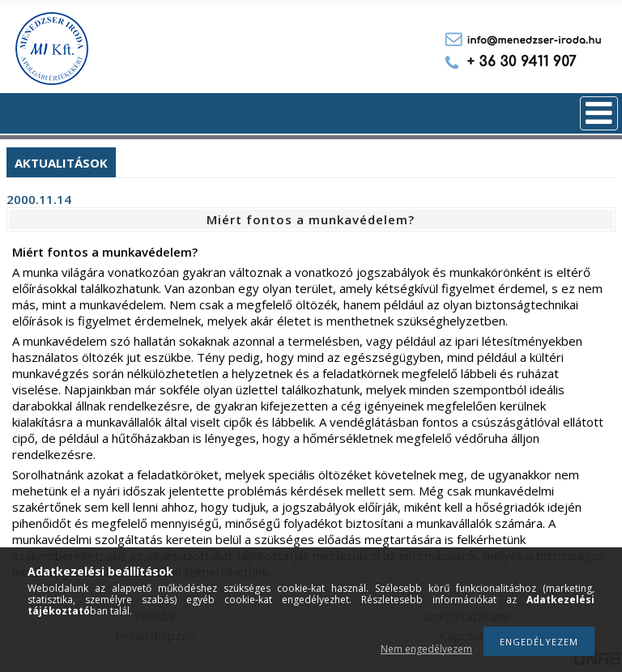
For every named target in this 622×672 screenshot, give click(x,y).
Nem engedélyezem (426, 649)
